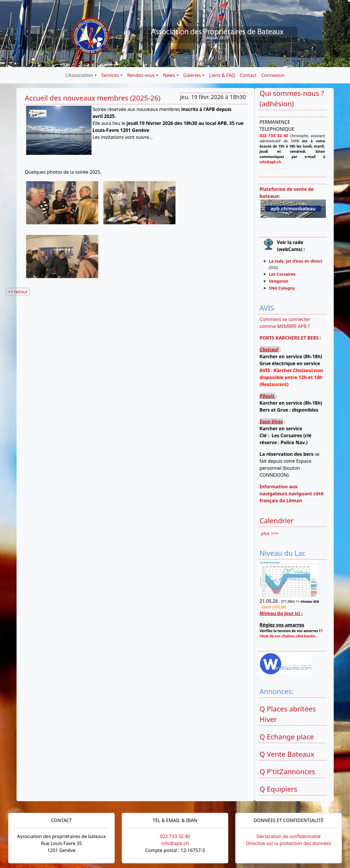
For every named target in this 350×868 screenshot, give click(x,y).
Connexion (273, 75)
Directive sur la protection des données (289, 843)
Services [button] (110, 75)
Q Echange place (287, 737)
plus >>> (270, 533)
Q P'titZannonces (287, 771)
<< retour (18, 292)
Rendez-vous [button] (141, 75)
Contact (248, 75)
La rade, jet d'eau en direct (296, 261)
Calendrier (277, 520)
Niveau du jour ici (280, 613)
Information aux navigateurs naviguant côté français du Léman (292, 494)
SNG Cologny (283, 288)
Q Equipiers (279, 789)
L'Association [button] (79, 75)
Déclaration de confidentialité (289, 836)
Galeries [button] (192, 75)
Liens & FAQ (222, 75)
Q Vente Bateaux (287, 754)
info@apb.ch (175, 843)
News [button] (169, 75)
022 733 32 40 (175, 836)
